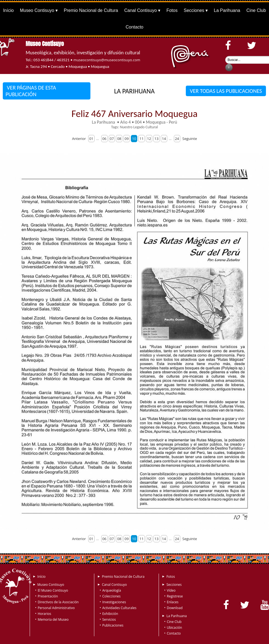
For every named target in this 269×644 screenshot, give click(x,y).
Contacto (134, 27)
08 (119, 139)
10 (134, 139)
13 (157, 139)
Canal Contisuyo (140, 10)
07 (112, 139)
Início (8, 10)
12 (149, 139)
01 (91, 139)
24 (177, 139)
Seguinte (190, 139)
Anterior (79, 139)
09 (127, 139)
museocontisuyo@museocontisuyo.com (107, 60)
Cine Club (256, 10)
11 (142, 139)
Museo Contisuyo (37, 10)
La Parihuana (227, 10)
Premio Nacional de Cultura (91, 10)
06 (104, 139)
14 (164, 139)
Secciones (194, 10)
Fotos (172, 10)
